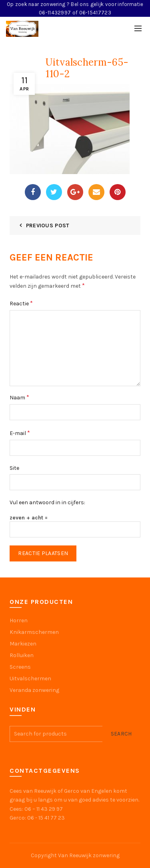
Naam (19, 397)
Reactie (21, 303)
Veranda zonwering (34, 690)
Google (75, 192)
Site (14, 468)
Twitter (54, 192)
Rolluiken (22, 655)
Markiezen (23, 644)
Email (96, 192)
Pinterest (118, 192)
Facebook (33, 192)
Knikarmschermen (34, 632)
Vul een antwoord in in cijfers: (47, 502)
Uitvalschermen (30, 679)
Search (121, 734)
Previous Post (48, 226)
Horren (19, 620)
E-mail (20, 433)
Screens (20, 667)
